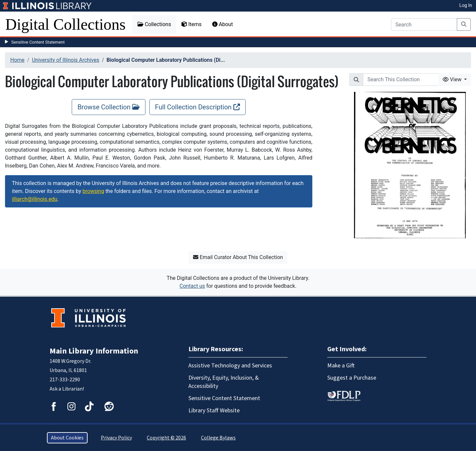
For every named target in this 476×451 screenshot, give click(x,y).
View (453, 79)
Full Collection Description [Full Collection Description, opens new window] (198, 107)
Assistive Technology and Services (230, 366)
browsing (93, 191)
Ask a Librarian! (67, 389)
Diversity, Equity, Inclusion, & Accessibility (224, 382)
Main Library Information (94, 351)
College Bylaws (218, 438)
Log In (466, 5)
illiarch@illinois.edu (35, 199)
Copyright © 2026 (166, 438)
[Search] (424, 24)
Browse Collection (108, 107)
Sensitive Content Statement (38, 42)
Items (191, 24)
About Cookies (67, 438)
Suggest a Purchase (352, 378)
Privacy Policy (116, 438)
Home (17, 60)
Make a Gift (341, 366)
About (223, 24)
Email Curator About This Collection (238, 257)
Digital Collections (65, 24)
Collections (154, 24)
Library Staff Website (214, 411)
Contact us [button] (192, 286)
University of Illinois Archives (66, 60)
